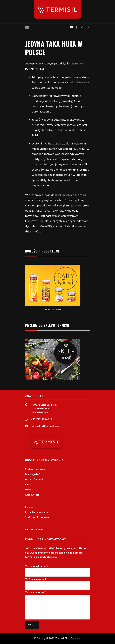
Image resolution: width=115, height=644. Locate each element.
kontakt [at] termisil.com (45, 426)
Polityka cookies (34, 529)
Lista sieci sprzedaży (36, 512)
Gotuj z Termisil (34, 479)
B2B (27, 484)
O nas (28, 489)
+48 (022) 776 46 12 (41, 419)
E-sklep (29, 507)
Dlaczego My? (33, 474)
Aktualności (32, 495)
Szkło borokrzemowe (37, 517)
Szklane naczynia (35, 469)
